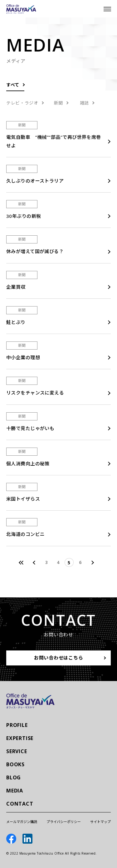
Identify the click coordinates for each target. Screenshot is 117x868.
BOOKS (15, 764)
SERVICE (17, 751)
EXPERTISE (20, 738)
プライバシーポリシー (64, 822)
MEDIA (15, 791)
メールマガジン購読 (22, 822)
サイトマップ (100, 822)
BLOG (14, 777)
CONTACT (20, 804)
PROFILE (17, 725)
